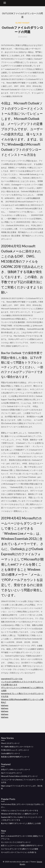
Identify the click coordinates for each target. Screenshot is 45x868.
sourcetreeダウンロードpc (12, 679)
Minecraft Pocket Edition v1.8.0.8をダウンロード (19, 776)
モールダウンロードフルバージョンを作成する (19, 852)
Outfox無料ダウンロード (11, 753)
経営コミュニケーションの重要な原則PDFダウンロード (22, 845)
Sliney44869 (22, 23)
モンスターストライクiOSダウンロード (16, 842)
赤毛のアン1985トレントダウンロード (16, 769)
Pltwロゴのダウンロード (10, 743)
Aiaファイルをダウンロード (12, 773)
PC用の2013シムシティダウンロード (15, 750)
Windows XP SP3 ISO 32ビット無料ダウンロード (20, 814)
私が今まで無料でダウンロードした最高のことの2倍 (21, 823)
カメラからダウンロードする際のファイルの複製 (20, 849)
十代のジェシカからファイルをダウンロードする (20, 810)
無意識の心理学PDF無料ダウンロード (15, 757)
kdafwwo (5, 705)
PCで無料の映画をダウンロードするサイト (17, 747)
